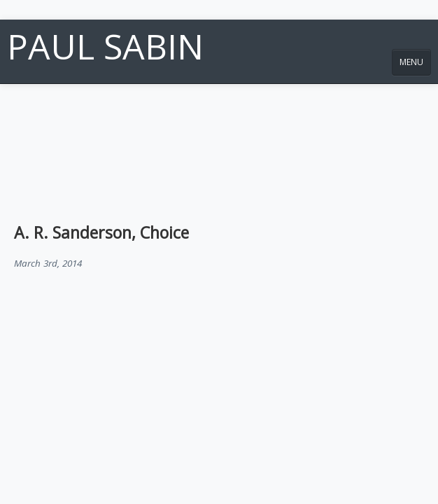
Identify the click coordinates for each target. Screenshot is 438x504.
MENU (411, 62)
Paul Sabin (105, 46)
